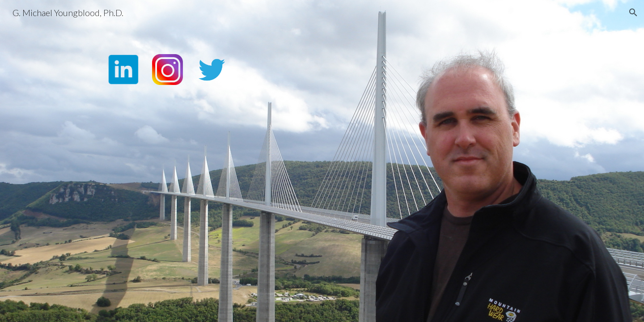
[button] (633, 13)
